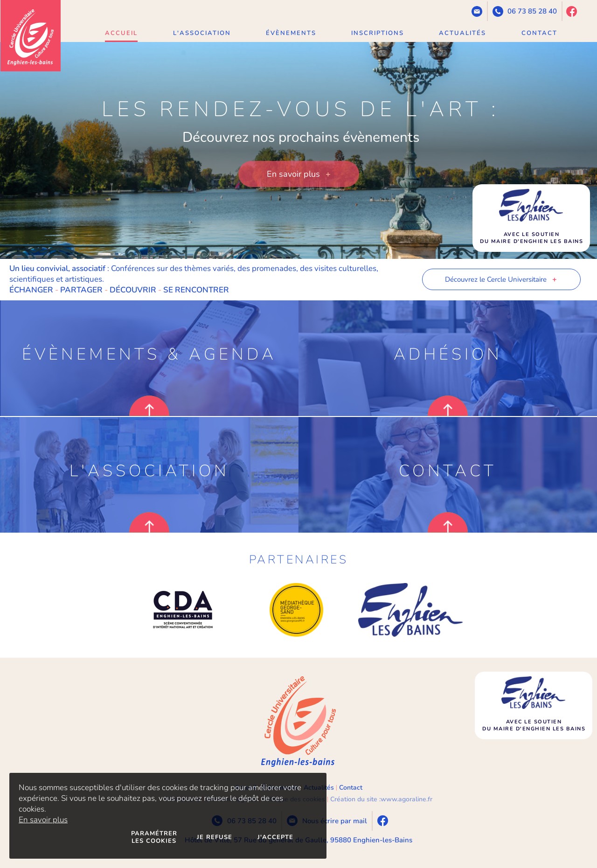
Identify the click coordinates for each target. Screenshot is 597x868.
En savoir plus (43, 820)
